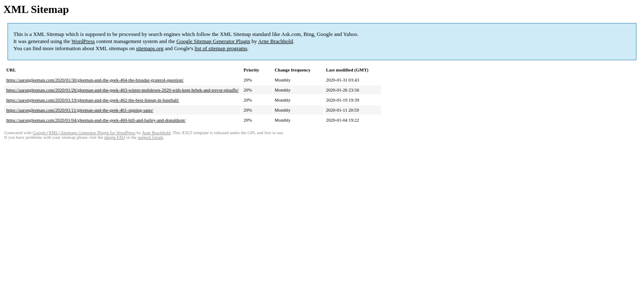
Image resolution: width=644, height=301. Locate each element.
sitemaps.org (150, 48)
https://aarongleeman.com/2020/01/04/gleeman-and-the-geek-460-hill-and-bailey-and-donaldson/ (96, 120)
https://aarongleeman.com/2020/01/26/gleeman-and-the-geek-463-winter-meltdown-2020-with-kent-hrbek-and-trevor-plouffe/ (123, 90)
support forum (150, 137)
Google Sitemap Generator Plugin (213, 41)
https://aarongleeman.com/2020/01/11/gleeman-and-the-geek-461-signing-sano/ (80, 110)
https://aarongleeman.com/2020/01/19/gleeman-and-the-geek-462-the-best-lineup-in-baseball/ (93, 100)
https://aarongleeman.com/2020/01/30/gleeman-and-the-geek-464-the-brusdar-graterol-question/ (95, 80)
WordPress (83, 41)
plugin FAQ (115, 137)
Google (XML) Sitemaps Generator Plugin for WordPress (84, 133)
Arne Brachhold (275, 41)
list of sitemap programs (221, 48)
